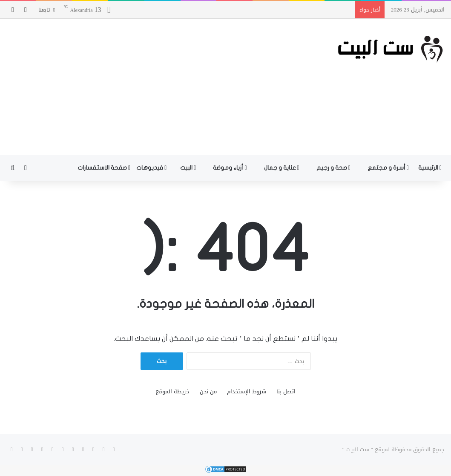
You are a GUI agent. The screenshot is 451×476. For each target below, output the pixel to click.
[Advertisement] (150, 87)
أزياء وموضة (230, 168)
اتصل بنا (286, 391)
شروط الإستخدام (247, 391)
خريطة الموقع (172, 391)
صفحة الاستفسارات (104, 168)
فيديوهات (151, 168)
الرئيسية (430, 168)
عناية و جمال (282, 168)
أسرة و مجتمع (388, 168)
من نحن (208, 391)
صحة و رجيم (333, 168)
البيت (188, 168)
